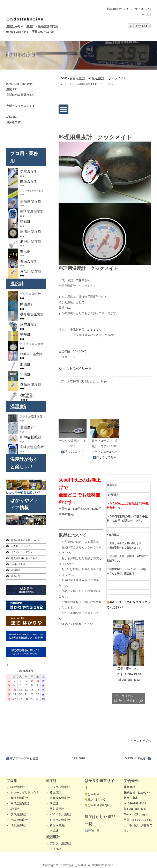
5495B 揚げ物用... (138, 758)
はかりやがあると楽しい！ (23, 492)
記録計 (15, 809)
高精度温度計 (19, 798)
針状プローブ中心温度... (23, 758)
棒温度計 (55, 792)
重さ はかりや (95, 799)
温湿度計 (55, 849)
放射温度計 (57, 809)
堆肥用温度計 (19, 825)
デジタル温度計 (60, 787)
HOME (63, 78)
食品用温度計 (78, 78)
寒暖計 (54, 803)
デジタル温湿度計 (61, 843)
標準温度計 (18, 787)
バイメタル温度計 (77, 84)
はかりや (92, 794)
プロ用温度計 (19, 814)
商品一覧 (92, 830)
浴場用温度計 (19, 820)
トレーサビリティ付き (25, 792)
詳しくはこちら (73, 452)
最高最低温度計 (60, 798)
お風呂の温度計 (60, 820)
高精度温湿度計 (21, 803)
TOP (61, 84)
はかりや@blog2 (97, 805)
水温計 (54, 831)
